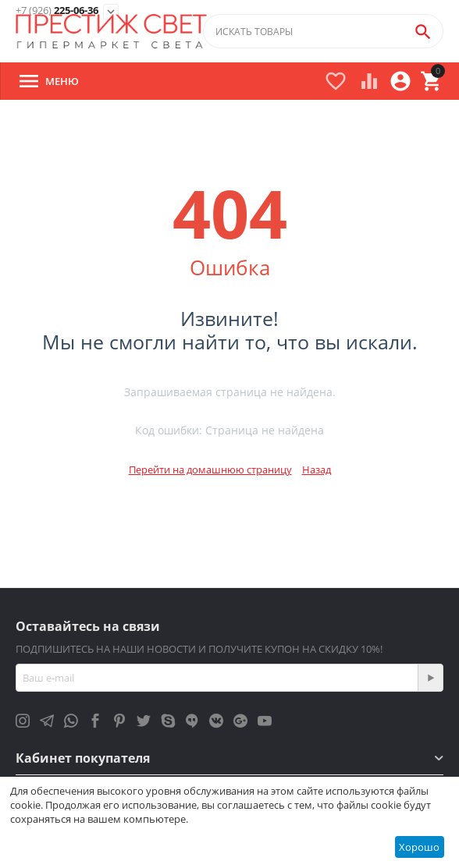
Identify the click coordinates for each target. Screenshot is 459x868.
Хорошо (419, 847)
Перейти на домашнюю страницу (210, 469)
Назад (317, 469)
